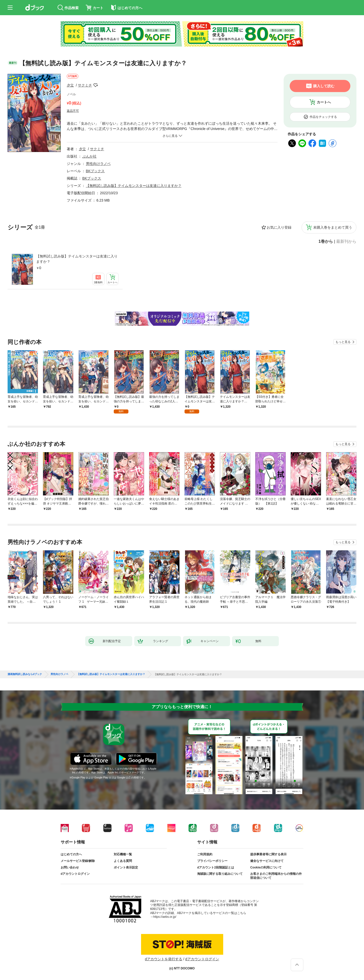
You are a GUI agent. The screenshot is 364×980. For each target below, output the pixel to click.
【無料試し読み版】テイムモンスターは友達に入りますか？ (77, 259)
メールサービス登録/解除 (78, 861)
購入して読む (324, 86)
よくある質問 (123, 861)
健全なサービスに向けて (267, 861)
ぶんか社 (89, 156)
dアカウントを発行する (164, 959)
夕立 (70, 85)
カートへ (324, 102)
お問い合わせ (70, 867)
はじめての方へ (71, 854)
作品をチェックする (323, 117)
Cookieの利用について (266, 867)
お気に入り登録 (279, 227)
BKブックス (95, 171)
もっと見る (343, 342)
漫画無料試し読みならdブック (25, 674)
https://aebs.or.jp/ (165, 917)
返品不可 (73, 111)
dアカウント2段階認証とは (216, 867)
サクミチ (85, 85)
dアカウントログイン (75, 874)
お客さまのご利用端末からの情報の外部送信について (276, 876)
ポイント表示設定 (126, 867)
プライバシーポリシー (212, 861)
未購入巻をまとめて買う (333, 227)
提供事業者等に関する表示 (268, 854)
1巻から (326, 242)
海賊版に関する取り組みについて (220, 874)
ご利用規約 (205, 854)
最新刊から (346, 242)
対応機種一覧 (123, 854)
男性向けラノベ (98, 164)
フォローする (96, 85)
